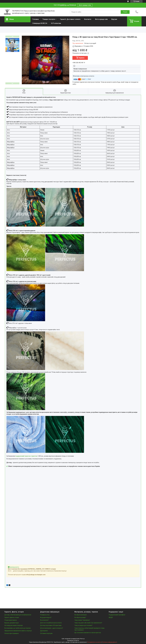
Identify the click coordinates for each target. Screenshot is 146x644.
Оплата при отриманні (12, 633)
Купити (82, 58)
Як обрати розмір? (80, 617)
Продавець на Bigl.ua (73, 640)
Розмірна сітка (45, 615)
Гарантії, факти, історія (12, 617)
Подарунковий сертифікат (117, 615)
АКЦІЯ (111, 617)
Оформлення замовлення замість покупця (18, 631)
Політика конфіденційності (110, 642)
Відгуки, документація (12, 623)
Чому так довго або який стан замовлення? (88, 623)
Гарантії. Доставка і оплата (70, 19)
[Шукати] (125, 12)
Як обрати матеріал (81, 615)
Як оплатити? (44, 620)
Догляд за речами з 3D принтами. (51, 625)
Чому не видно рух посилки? (83, 625)
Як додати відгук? (46, 617)
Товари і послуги (49, 19)
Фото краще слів (85, 5)
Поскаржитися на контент (94, 642)
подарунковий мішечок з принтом (26, 456)
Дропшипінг (44, 631)
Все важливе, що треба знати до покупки (18, 628)
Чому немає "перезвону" (82, 620)
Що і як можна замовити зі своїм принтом (88, 633)
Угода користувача (11, 620)
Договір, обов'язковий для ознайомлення (18, 615)
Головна (36, 19)
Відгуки (114, 19)
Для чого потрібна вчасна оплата (51, 623)
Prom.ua (82, 639)
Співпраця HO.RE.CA (40, 23)
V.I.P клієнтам (56, 23)
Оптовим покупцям (46, 633)
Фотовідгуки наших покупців (14, 625)
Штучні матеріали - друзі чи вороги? (52, 628)
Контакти (88, 19)
